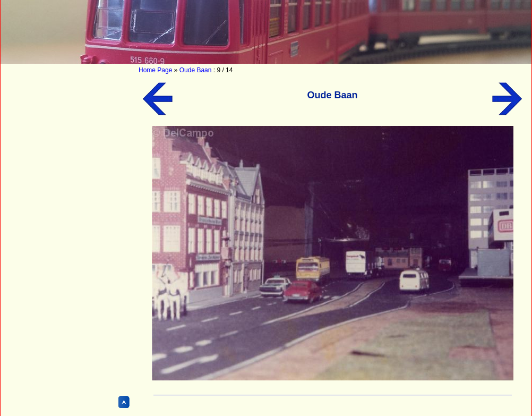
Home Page (155, 70)
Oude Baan (196, 70)
